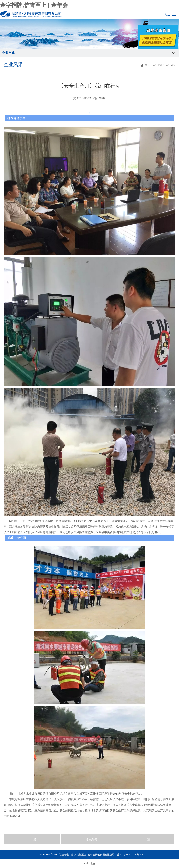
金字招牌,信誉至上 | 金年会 (34, 5)
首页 (145, 65)
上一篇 (32, 839)
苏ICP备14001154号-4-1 (130, 855)
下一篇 (146, 839)
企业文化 (158, 65)
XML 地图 (89, 863)
